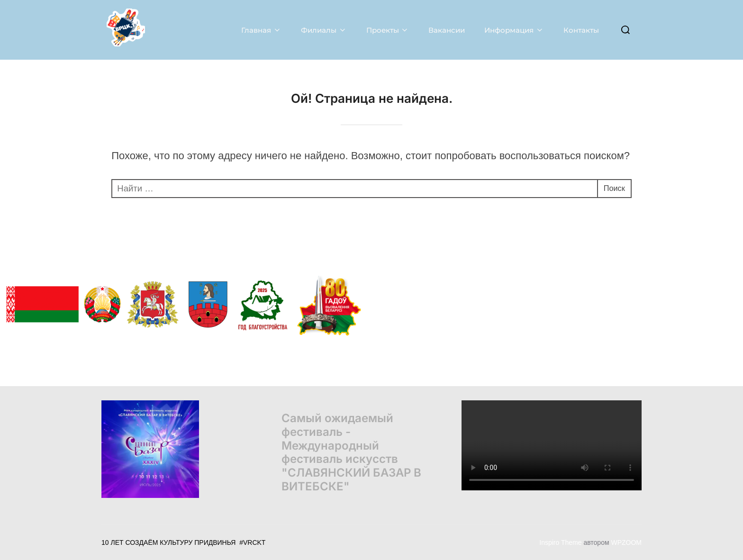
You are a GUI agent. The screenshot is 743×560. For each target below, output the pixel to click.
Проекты (387, 30)
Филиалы (323, 30)
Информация (514, 30)
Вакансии (446, 30)
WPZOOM (626, 542)
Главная (260, 30)
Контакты (581, 30)
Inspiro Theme (560, 542)
